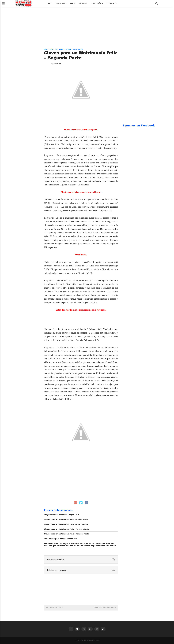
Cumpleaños (97, 3)
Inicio (50, 3)
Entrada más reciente (105, 607)
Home (46, 50)
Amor (73, 3)
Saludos (83, 3)
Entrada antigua (55, 607)
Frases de (61, 3)
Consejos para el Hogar (61, 50)
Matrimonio (78, 50)
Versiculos (112, 3)
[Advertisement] (87, 26)
